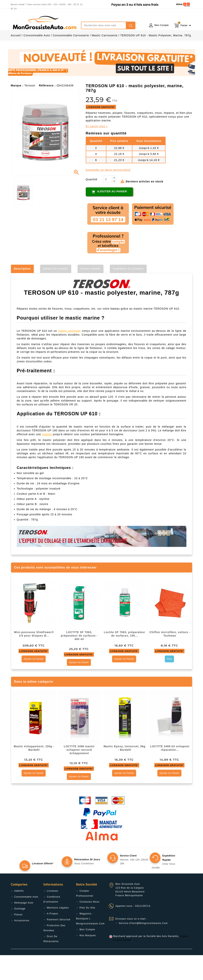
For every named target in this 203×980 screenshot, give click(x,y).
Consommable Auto (26, 922)
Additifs (19, 916)
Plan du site (87, 933)
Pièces (19, 939)
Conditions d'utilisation (52, 924)
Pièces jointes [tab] (91, 294)
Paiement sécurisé (59, 944)
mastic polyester (70, 356)
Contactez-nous (90, 927)
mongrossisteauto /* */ (44, 23)
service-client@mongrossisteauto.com (143, 948)
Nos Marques (88, 960)
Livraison (53, 916)
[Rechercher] (108, 25)
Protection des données (55, 953)
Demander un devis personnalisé (108, 195)
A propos (53, 939)
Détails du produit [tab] (56, 294)
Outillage (20, 934)
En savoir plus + (97, 151)
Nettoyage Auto (24, 928)
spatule (47, 459)
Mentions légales (58, 933)
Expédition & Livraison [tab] (128, 294)
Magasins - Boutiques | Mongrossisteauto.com (90, 943)
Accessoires (22, 945)
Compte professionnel (85, 918)
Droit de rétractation (51, 964)
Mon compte (87, 954)
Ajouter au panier (109, 217)
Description (22, 294)
